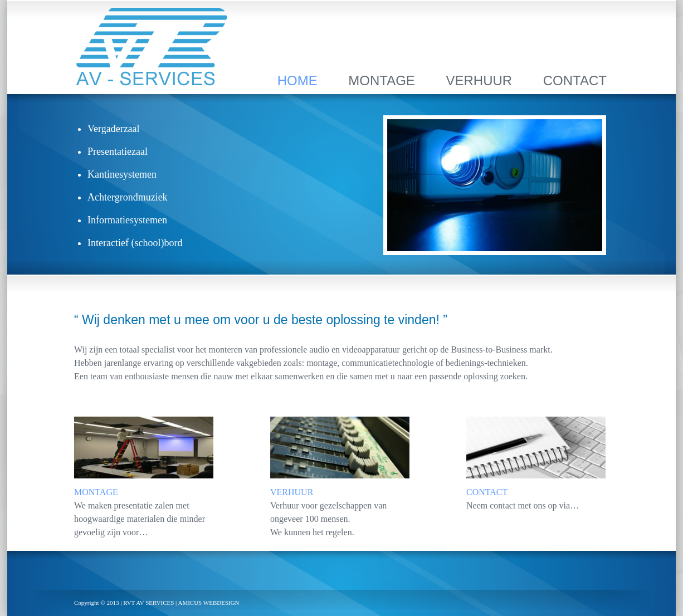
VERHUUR (479, 80)
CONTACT (575, 80)
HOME (297, 80)
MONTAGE (382, 80)
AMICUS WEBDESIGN (208, 603)
